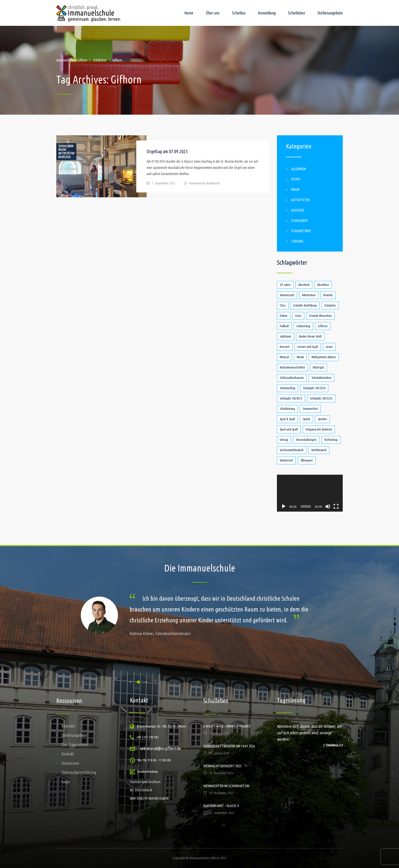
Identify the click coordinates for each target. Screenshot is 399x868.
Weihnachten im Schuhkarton (226, 786)
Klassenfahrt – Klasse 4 (221, 806)
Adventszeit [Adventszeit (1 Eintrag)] (287, 295)
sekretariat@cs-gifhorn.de (161, 748)
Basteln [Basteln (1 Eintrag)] (328, 295)
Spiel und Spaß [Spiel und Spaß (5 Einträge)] (289, 429)
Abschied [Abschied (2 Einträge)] (304, 285)
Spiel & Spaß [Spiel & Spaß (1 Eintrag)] (287, 419)
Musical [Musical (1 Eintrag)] (284, 357)
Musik (62, 150)
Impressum (70, 763)
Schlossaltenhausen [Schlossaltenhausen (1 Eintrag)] (292, 378)
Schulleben (297, 13)
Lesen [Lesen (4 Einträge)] (329, 347)
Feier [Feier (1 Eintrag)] (298, 316)
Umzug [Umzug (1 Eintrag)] (284, 440)
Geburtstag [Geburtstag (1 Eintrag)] (303, 326)
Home (189, 13)
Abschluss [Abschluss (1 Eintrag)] (323, 285)
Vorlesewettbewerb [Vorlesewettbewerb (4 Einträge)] (292, 450)
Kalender (69, 726)
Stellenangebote (330, 13)
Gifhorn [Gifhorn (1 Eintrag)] (323, 326)
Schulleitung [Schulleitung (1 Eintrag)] (287, 409)
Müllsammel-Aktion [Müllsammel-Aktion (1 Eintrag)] (324, 357)
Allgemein (298, 169)
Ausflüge (64, 157)
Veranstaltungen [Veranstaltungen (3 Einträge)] (306, 440)
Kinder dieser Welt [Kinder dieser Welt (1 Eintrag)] (310, 336)
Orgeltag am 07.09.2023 (167, 151)
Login (66, 782)
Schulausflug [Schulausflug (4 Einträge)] (288, 388)
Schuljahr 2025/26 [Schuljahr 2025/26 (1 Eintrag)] (321, 398)
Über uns (213, 13)
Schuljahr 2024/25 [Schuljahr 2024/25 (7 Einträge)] (291, 398)
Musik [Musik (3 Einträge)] (300, 357)
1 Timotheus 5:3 (333, 745)
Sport (296, 179)
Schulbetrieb (301, 231)
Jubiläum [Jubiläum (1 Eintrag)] (285, 336)
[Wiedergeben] (284, 506)
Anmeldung (267, 13)
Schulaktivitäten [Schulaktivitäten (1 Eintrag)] (321, 378)
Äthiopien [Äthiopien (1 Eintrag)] (307, 460)
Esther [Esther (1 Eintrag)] (284, 316)
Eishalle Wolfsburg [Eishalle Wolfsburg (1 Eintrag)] (305, 305)
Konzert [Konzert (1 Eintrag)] (285, 347)
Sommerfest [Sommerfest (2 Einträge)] (310, 409)
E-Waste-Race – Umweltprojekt (227, 726)
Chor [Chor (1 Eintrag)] (283, 305)
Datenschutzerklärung (79, 772)
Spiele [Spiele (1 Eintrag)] (306, 419)
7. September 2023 (163, 183)
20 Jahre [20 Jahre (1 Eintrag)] (285, 285)
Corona (297, 241)
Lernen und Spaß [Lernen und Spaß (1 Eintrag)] (308, 347)
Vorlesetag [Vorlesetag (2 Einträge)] (331, 440)
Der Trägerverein (75, 745)
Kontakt (68, 754)
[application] (310, 493)
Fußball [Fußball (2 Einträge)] (284, 326)
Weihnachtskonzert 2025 (222, 766)
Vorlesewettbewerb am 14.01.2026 (229, 746)
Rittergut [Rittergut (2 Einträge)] (318, 367)
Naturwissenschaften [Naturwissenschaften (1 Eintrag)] (292, 367)
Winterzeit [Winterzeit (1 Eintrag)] (286, 460)
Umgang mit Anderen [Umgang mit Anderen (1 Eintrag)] (319, 429)
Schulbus (239, 13)
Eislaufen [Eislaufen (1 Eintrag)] (330, 305)
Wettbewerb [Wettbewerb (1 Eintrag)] (319, 450)
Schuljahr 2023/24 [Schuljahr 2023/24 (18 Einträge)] (314, 388)
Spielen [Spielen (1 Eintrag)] (322, 419)
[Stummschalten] (328, 506)
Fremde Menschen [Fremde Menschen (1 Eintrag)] (320, 316)
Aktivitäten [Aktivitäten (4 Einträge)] (309, 295)
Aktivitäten (66, 153)
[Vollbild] (336, 506)
